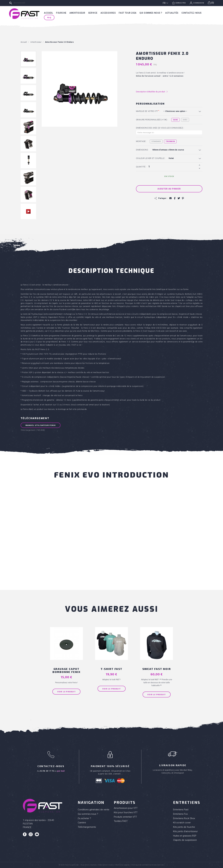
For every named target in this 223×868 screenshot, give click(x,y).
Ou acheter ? (84, 818)
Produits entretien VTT (125, 817)
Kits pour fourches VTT (126, 812)
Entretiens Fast (181, 810)
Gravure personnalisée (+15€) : (152, 120)
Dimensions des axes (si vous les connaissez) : (160, 128)
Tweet (179, 198)
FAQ (49, 17)
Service (93, 13)
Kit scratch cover (182, 823)
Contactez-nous (192, 13)
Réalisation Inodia (106, 865)
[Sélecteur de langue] (166, 3)
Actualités (172, 13)
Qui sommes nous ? (151, 13)
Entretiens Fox (180, 814)
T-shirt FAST (111, 669)
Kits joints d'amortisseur (185, 831)
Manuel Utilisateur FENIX (41, 425)
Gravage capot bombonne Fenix (66, 670)
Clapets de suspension (185, 840)
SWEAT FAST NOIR (157, 669)
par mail (61, 771)
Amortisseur (77, 13)
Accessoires (108, 13)
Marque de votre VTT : (148, 111)
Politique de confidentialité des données (148, 865)
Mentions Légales (123, 865)
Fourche (61, 13)
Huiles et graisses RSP (185, 836)
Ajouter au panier (169, 189)
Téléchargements (87, 827)
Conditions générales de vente (94, 810)
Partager (175, 198)
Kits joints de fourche (184, 827)
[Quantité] (173, 167)
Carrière (82, 823)
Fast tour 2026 (128, 13)
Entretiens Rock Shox (184, 818)
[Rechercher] (31, 3)
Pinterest (183, 198)
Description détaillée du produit (152, 92)
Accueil (49, 13)
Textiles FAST (121, 821)
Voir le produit (66, 692)
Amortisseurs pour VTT (126, 808)
